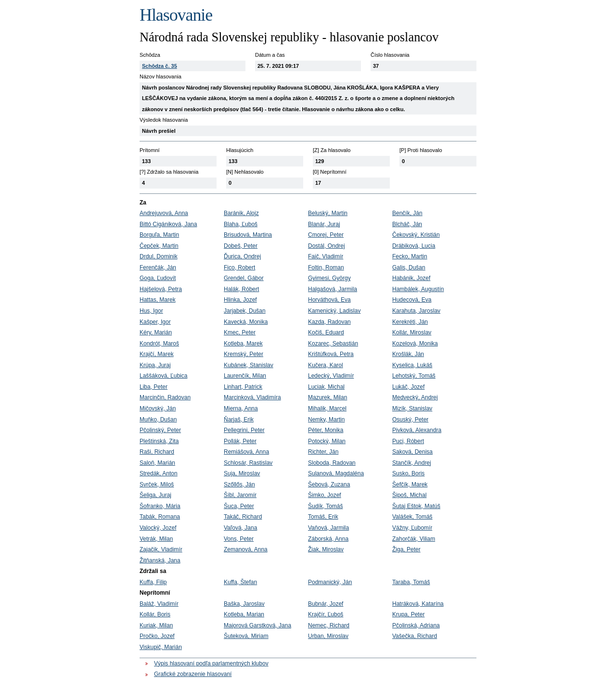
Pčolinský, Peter (160, 430)
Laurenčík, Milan (245, 376)
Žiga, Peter (406, 549)
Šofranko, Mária (160, 506)
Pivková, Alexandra (417, 430)
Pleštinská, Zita (159, 441)
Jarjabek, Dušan (245, 311)
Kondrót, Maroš (159, 344)
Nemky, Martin (326, 420)
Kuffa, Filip (153, 582)
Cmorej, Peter (326, 235)
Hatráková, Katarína (418, 604)
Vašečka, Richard (415, 636)
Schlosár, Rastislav (248, 463)
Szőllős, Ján (239, 484)
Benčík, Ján (407, 213)
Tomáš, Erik (323, 517)
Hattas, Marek (158, 300)
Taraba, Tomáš (411, 582)
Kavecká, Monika (246, 322)
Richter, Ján (323, 452)
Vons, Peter (239, 539)
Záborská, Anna (328, 539)
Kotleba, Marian (244, 614)
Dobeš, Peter (241, 246)
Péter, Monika (326, 430)
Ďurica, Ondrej (242, 256)
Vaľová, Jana (240, 528)
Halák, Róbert (241, 289)
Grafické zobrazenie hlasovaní (193, 674)
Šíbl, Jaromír (240, 495)
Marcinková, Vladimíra (252, 397)
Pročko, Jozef (157, 636)
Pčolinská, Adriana (416, 625)
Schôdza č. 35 (160, 66)
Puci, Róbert (408, 441)
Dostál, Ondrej (327, 246)
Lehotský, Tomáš (414, 376)
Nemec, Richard (329, 625)
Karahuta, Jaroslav (416, 311)
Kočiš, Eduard (326, 332)
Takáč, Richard (243, 517)
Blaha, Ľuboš (241, 224)
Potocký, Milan (327, 441)
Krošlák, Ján (408, 354)
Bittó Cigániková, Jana (168, 224)
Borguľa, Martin (159, 235)
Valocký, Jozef (158, 528)
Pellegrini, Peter (244, 430)
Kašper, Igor (155, 322)
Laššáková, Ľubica (163, 376)
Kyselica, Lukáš (412, 365)
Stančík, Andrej (412, 463)
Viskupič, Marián (161, 647)
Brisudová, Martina (248, 235)
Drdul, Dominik (159, 256)
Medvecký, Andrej (415, 397)
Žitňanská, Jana (160, 561)
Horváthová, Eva (329, 300)
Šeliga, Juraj (155, 495)
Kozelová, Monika (415, 344)
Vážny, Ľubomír (412, 528)
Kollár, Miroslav (412, 332)
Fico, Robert (239, 268)
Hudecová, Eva (412, 300)
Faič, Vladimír (326, 256)
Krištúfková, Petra (331, 354)
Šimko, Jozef (325, 495)
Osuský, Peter (410, 420)
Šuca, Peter (239, 506)
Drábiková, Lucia (414, 246)
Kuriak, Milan (156, 625)
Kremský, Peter (244, 354)
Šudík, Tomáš (325, 506)
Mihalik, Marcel (327, 408)
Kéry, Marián (156, 332)
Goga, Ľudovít (158, 278)
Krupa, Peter (408, 614)
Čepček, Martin (159, 246)
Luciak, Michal (326, 387)
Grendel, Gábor (244, 278)
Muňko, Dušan (158, 420)
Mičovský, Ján (158, 408)
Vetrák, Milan (156, 539)
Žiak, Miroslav (326, 549)
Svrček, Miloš (157, 484)
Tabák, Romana (160, 517)
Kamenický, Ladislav (334, 311)
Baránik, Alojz (241, 213)
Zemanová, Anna (246, 549)
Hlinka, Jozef (240, 300)
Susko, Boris (408, 473)
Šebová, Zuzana (329, 484)
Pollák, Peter (240, 441)
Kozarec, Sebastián (333, 344)
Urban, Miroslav (328, 636)
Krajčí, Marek (157, 354)
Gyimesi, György (329, 278)
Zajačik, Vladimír (161, 549)
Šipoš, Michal (409, 495)
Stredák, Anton (159, 473)
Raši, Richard (157, 452)
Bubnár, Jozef (326, 604)
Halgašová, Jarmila (333, 289)
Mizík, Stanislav (412, 408)
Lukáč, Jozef (408, 387)
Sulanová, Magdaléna (336, 473)
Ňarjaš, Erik (239, 420)
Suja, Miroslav (242, 473)
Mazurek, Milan (327, 397)
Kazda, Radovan (329, 322)
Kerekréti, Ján (410, 322)
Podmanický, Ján (330, 582)
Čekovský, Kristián (416, 235)
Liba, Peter (154, 387)
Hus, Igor (151, 311)
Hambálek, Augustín (418, 289)
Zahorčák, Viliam (414, 539)
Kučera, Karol (326, 365)
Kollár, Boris (155, 614)
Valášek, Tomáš (412, 517)
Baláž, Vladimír (159, 604)
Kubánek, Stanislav (249, 365)
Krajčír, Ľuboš (326, 614)
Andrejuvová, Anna (164, 213)
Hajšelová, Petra (161, 289)
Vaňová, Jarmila (328, 528)
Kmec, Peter (240, 332)
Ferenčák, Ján (158, 268)
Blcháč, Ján (407, 224)
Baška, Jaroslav (244, 604)
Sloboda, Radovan (332, 463)
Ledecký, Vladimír (331, 376)
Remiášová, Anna (246, 452)
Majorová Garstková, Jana (257, 625)
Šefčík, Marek (410, 484)
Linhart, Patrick (243, 387)
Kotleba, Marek (243, 344)
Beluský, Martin (328, 213)
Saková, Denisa (412, 452)
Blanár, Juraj (324, 224)
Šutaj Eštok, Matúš (416, 506)
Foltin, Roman (326, 268)
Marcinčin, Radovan (165, 397)
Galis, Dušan (409, 268)
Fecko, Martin (410, 256)
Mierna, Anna (241, 408)
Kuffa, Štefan (240, 582)
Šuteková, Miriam (246, 636)
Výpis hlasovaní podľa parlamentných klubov (211, 663)
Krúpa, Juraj (155, 365)
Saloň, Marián (157, 463)
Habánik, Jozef (411, 278)
